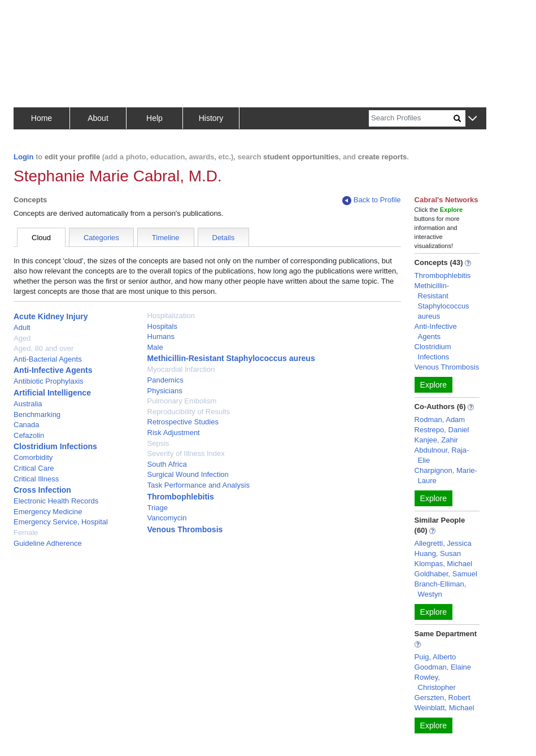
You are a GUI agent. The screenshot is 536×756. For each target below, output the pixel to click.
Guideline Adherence (48, 543)
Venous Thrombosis (185, 529)
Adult (22, 327)
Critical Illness (36, 479)
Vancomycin (167, 518)
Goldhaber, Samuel (446, 574)
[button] (472, 119)
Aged (22, 338)
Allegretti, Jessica (443, 543)
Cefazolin (29, 435)
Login (23, 157)
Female (26, 533)
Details (224, 238)
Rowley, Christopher (435, 682)
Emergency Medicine (48, 512)
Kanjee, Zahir (436, 440)
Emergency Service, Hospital (61, 522)
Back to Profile (372, 200)
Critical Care (34, 468)
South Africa (167, 464)
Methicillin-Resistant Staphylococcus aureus (231, 358)
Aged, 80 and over (43, 348)
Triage (158, 508)
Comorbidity (33, 457)
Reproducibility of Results (189, 412)
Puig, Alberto (435, 657)
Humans (161, 336)
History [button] (211, 118)
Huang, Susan (438, 553)
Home (42, 118)
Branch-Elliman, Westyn (441, 589)
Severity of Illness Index (186, 453)
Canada (27, 425)
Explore (433, 385)
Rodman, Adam (440, 420)
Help (154, 118)
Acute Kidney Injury (51, 316)
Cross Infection (42, 490)
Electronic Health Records (56, 501)
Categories (101, 238)
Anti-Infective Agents (53, 370)
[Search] (411, 118)
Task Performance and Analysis (199, 485)
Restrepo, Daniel (442, 430)
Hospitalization (171, 316)
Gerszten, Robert (443, 698)
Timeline (166, 238)
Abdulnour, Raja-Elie (442, 455)
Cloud (41, 238)
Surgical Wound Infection (188, 474)
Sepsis (158, 443)
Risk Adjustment (174, 433)
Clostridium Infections (55, 446)
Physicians (165, 391)
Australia (28, 404)
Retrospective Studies (183, 422)
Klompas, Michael (444, 564)
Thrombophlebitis (181, 497)
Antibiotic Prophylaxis (49, 381)
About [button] (98, 118)
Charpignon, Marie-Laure (446, 475)
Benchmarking (37, 414)
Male (155, 347)
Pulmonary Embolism (182, 401)
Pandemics (165, 380)
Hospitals (162, 326)
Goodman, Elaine (443, 667)
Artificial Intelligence (52, 393)
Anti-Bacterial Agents (48, 359)
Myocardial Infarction (181, 369)
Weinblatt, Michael (445, 708)
